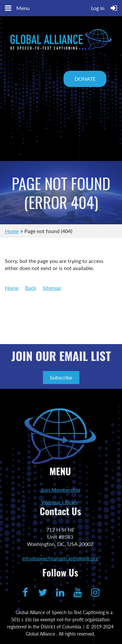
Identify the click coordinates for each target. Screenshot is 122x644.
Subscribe (61, 377)
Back (31, 288)
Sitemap (52, 288)
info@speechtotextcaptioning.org (60, 558)
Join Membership (60, 490)
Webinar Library (60, 502)
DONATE (85, 79)
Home (12, 231)
